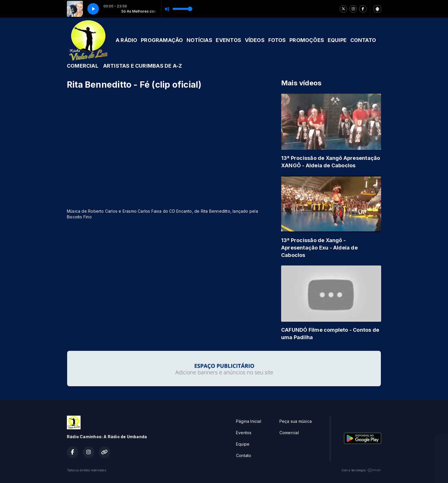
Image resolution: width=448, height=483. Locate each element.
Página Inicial (249, 421)
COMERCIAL (83, 66)
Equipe (243, 444)
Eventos (244, 433)
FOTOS (277, 40)
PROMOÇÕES (307, 40)
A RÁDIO (126, 40)
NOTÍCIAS (199, 40)
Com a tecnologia (361, 470)
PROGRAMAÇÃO (162, 40)
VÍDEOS (255, 40)
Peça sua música (296, 421)
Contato (244, 455)
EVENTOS (228, 40)
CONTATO (363, 40)
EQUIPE (337, 40)
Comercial (289, 433)
